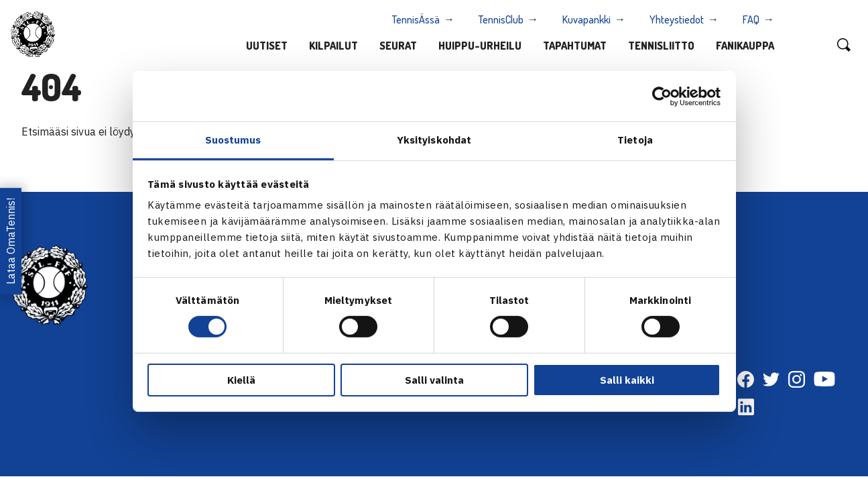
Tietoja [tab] (635, 140)
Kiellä (241, 380)
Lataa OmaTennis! (11, 241)
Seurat (398, 46)
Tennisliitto (661, 46)
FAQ (751, 19)
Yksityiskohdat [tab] (434, 140)
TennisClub (501, 19)
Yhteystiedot (677, 19)
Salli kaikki (627, 380)
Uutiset (267, 46)
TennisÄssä (416, 19)
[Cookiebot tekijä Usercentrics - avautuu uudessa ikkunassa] (662, 96)
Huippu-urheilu (480, 46)
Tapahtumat (575, 46)
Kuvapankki (586, 19)
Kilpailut (333, 46)
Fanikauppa (745, 46)
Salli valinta (434, 380)
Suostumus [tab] (233, 140)
